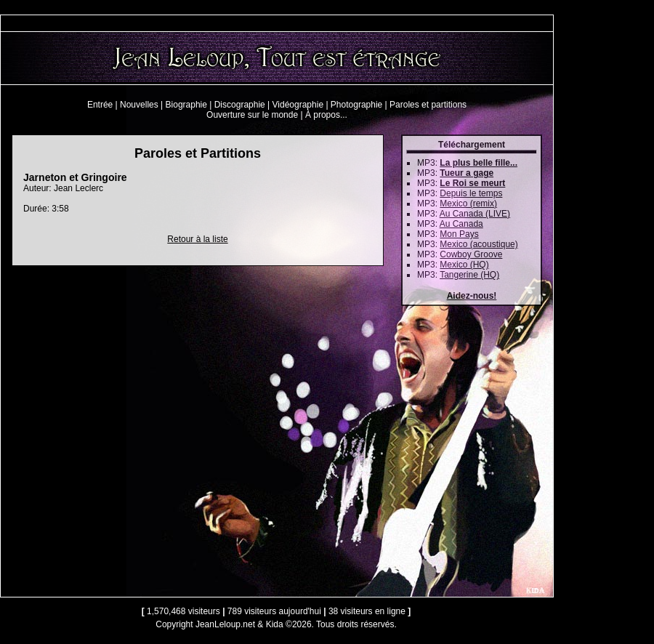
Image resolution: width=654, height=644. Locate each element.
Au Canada (461, 224)
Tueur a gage (467, 173)
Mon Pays (459, 234)
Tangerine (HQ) (469, 275)
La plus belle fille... (479, 163)
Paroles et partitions (428, 105)
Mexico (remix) (468, 204)
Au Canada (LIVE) (475, 214)
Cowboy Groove (471, 254)
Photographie (356, 105)
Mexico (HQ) (464, 265)
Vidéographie (298, 105)
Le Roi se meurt (472, 183)
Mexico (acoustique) (479, 244)
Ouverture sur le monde (252, 115)
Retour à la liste (197, 239)
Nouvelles (139, 105)
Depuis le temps (471, 193)
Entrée (100, 105)
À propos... (326, 115)
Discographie (240, 105)
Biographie (186, 105)
